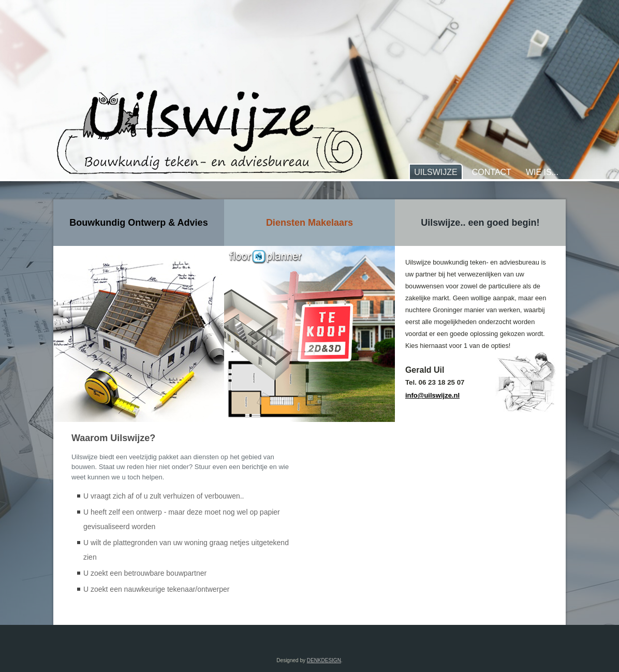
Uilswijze (436, 172)
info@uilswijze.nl (432, 395)
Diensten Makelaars (309, 223)
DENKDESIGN (324, 660)
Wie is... (542, 172)
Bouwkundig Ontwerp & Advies (138, 223)
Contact (492, 172)
